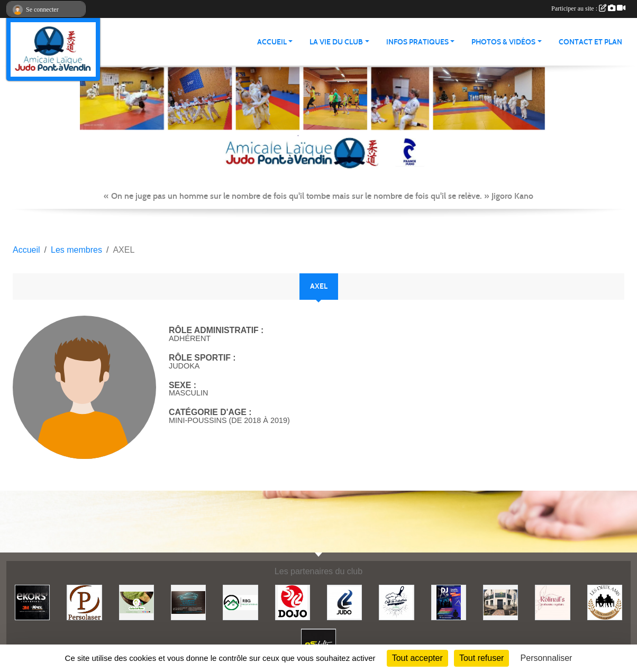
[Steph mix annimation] (449, 602)
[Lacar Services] (188, 602)
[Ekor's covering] (32, 602)
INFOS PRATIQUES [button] (417, 42)
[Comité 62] (344, 602)
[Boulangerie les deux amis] (605, 602)
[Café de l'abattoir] (396, 602)
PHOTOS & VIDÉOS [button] (503, 42)
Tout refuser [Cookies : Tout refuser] (481, 658)
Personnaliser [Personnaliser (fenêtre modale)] (547, 658)
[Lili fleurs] (501, 602)
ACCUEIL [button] (272, 42)
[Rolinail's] (552, 602)
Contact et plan (590, 42)
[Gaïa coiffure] (136, 602)
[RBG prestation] (240, 602)
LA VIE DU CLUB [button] (336, 42)
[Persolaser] (84, 602)
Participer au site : (588, 8)
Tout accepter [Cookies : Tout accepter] (417, 658)
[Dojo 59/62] (293, 602)
